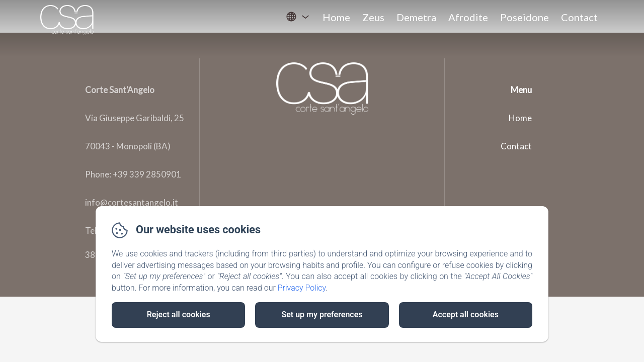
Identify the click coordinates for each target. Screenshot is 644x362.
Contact (579, 17)
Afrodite (468, 17)
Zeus (373, 17)
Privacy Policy (302, 288)
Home (336, 17)
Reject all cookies (179, 314)
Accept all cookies (466, 314)
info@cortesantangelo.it (132, 202)
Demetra (416, 17)
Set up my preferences (322, 314)
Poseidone (525, 17)
